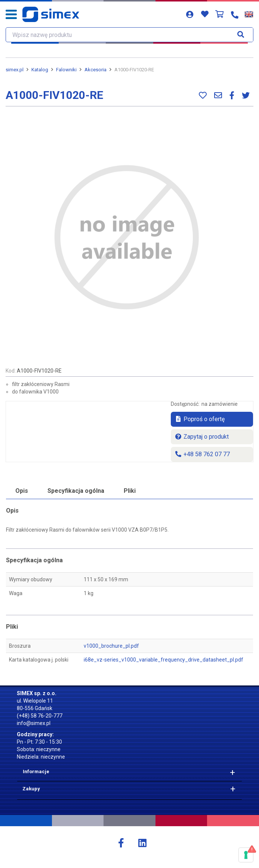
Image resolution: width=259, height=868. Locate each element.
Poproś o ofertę (200, 419)
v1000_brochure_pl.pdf (111, 646)
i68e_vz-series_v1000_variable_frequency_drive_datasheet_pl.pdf (164, 660)
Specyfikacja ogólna (76, 491)
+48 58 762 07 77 (202, 454)
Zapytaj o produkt (202, 437)
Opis (22, 491)
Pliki (130, 491)
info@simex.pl (34, 723)
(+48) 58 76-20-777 (40, 716)
